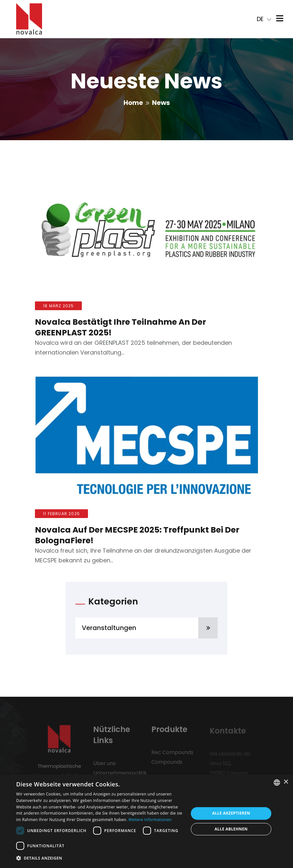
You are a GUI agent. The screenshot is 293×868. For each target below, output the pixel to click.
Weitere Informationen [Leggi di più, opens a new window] (150, 820)
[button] (100, 858)
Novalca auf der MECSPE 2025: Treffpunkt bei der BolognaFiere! (137, 535)
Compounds (167, 765)
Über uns (104, 766)
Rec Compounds (172, 755)
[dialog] (146, 821)
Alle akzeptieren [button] (231, 813)
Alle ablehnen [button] (231, 829)
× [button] (286, 782)
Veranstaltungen (150, 628)
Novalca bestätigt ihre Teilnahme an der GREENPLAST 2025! (120, 327)
